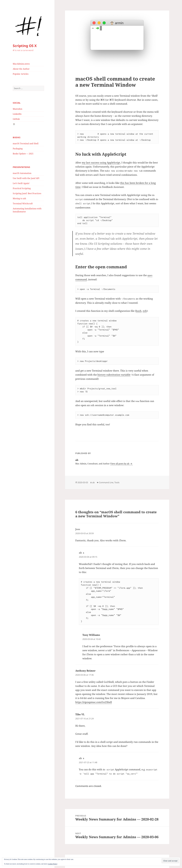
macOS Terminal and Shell (26, 144)
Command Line (106, 482)
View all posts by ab (120, 464)
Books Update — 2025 (23, 154)
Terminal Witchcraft (23, 204)
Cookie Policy (53, 864)
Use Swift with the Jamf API (26, 178)
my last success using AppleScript (101, 163)
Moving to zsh (19, 198)
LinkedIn (17, 114)
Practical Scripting (22, 188)
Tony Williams (91, 635)
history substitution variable (114, 375)
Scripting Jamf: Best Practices (27, 193)
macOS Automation (22, 173)
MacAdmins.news (21, 64)
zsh (145, 311)
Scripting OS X (25, 46)
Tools (117, 482)
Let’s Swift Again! (21, 183)
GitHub (16, 119)
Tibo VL (80, 714)
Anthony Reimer (85, 671)
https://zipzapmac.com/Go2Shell (94, 702)
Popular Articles (21, 74)
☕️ (14, 124)
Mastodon (18, 109)
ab (93, 482)
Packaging (18, 149)
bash (139, 311)
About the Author (21, 69)
